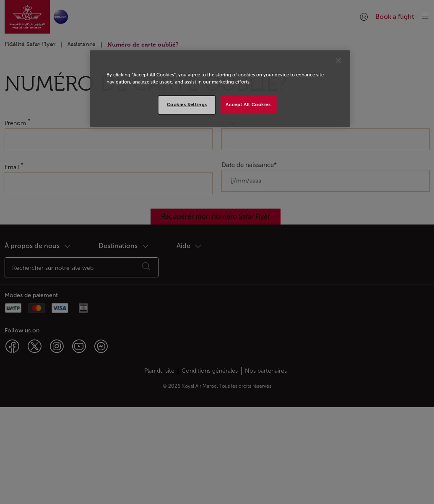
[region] (220, 89)
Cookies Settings (187, 104)
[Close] (338, 60)
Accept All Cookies (248, 104)
